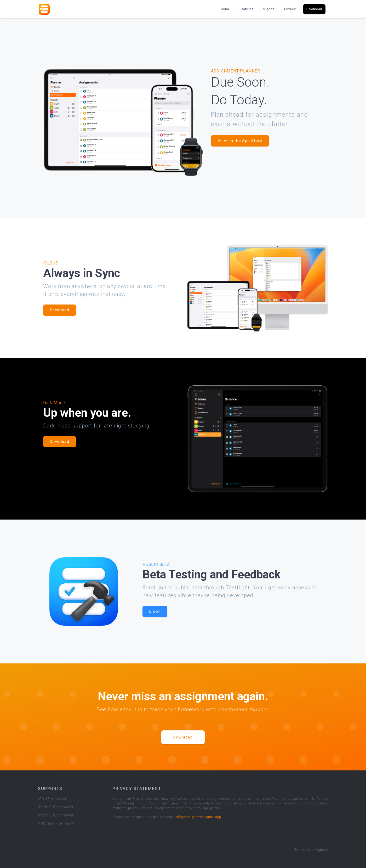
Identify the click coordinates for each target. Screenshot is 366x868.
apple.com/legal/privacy (203, 808)
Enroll (155, 611)
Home (225, 9)
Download (314, 9)
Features (247, 9)
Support (269, 9)
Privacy (290, 9)
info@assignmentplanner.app (199, 817)
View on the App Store (240, 141)
